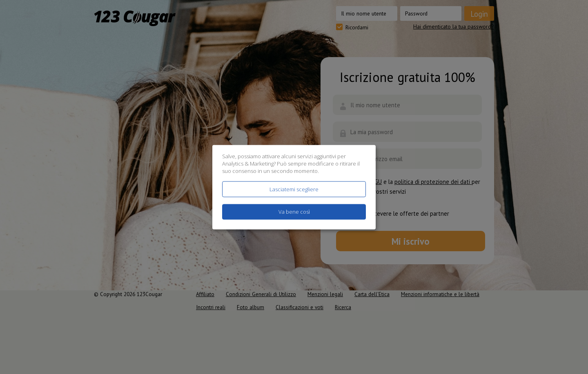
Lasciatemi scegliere (294, 189)
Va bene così (294, 212)
